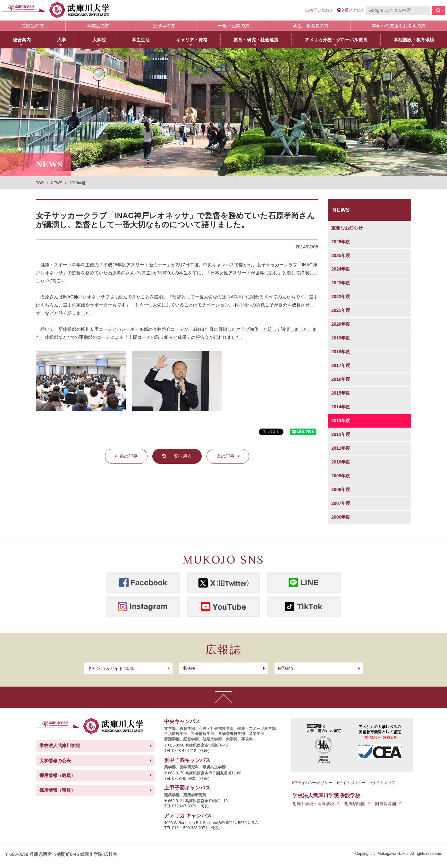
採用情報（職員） (57, 790)
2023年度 (341, 283)
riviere (189, 668)
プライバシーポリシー (313, 783)
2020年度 (341, 324)
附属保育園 (386, 804)
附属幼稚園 (355, 804)
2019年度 (341, 338)
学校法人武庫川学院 (60, 746)
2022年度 (341, 296)
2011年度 (341, 448)
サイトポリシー (352, 783)
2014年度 (341, 407)
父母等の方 (164, 26)
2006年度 (341, 517)
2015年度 (341, 393)
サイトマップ (384, 783)
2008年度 (341, 489)
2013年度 (341, 421)
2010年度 (341, 462)
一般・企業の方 (234, 26)
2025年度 (341, 255)
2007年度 (341, 503)
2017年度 (341, 365)
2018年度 (341, 352)
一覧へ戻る (181, 456)
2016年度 (341, 379)
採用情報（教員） (57, 775)
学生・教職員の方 (311, 26)
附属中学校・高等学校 (313, 804)
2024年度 (341, 269)
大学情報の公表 (55, 761)
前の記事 (129, 456)
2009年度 (341, 476)
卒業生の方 (98, 26)
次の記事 (225, 456)
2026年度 (341, 242)
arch (286, 668)
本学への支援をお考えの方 (399, 26)
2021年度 (341, 310)
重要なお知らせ (347, 228)
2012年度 (341, 434)
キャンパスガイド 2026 (111, 668)
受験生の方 (33, 26)
